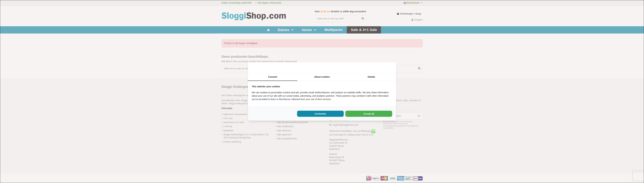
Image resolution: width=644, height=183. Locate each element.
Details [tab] (371, 77)
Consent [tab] (273, 77)
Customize (320, 114)
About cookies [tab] (322, 77)
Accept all (369, 114)
